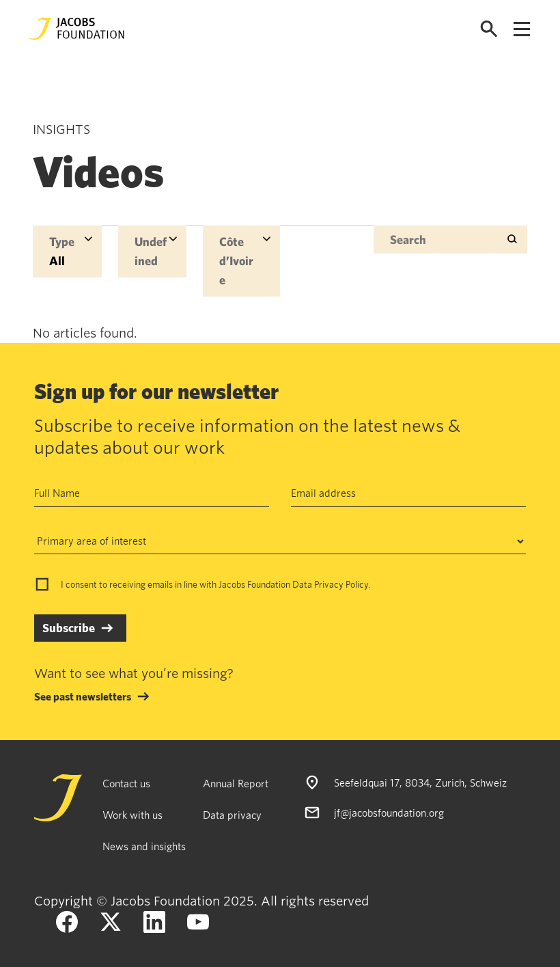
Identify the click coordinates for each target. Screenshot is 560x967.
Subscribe (69, 628)
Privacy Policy (341, 584)
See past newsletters (83, 696)
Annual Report (236, 783)
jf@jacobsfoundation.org (389, 813)
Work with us (132, 815)
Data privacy (232, 815)
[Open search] (489, 29)
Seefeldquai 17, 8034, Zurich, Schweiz (420, 782)
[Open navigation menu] (522, 29)
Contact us (126, 783)
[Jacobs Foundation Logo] (76, 29)
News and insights (144, 846)
